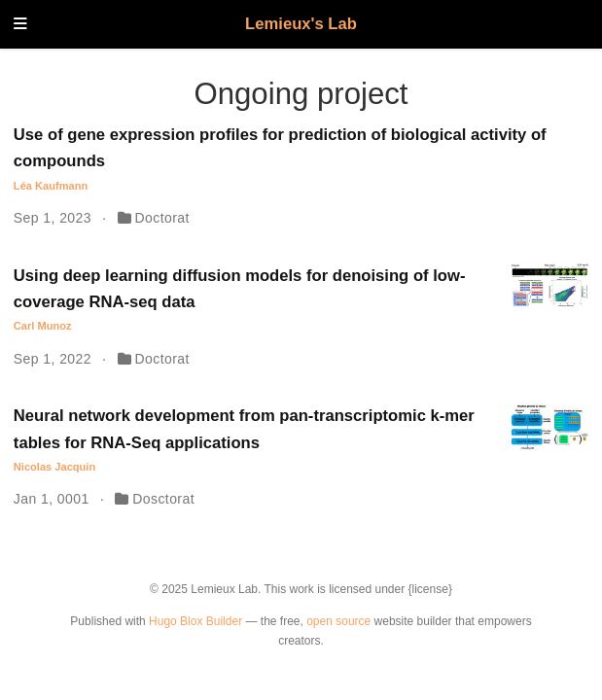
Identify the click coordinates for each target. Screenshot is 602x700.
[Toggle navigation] (20, 25)
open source (338, 621)
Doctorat (162, 218)
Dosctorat (163, 499)
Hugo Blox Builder (195, 621)
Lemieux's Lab (301, 24)
